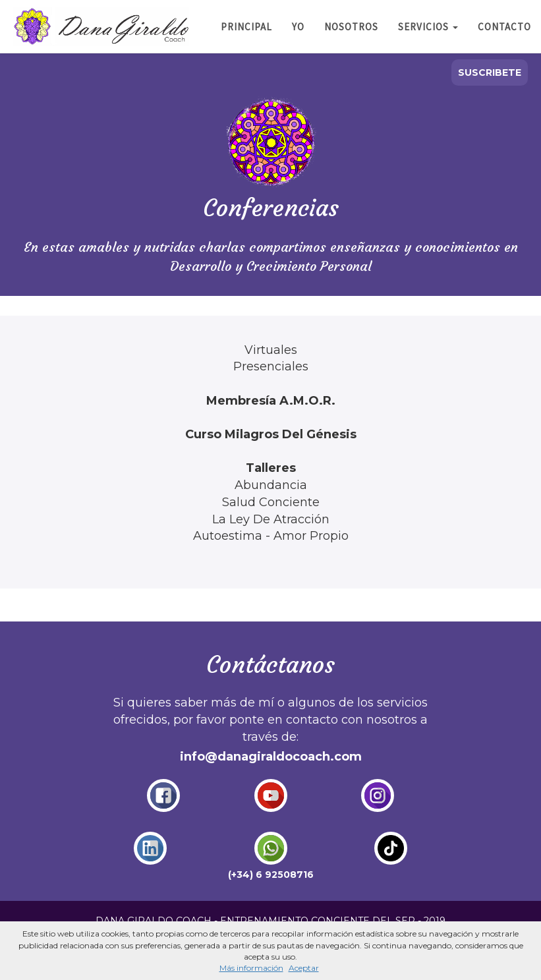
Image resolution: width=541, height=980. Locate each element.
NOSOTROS (351, 27)
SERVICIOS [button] (428, 27)
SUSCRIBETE (490, 72)
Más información (251, 968)
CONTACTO (504, 27)
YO (298, 27)
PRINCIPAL (246, 27)
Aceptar (304, 968)
